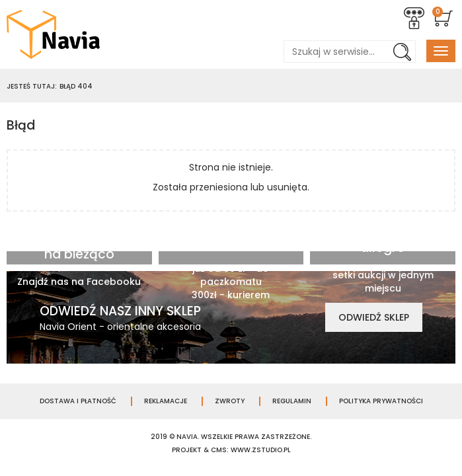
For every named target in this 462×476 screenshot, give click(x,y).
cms (219, 450)
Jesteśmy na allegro (383, 241)
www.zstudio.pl (261, 450)
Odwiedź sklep (374, 317)
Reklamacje (166, 401)
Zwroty (230, 401)
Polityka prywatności (381, 401)
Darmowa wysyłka (231, 234)
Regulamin (292, 401)
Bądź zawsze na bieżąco (79, 247)
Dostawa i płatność (78, 401)
